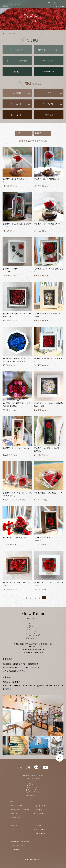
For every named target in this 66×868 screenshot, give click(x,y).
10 (48, 115)
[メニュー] (62, 4)
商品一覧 (14, 813)
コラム (13, 829)
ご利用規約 (15, 849)
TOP (60, 759)
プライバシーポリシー (19, 846)
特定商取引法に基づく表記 (20, 842)
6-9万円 (16, 115)
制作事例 (39, 810)
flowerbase (48, 72)
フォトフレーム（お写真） (16, 61)
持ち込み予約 (40, 829)
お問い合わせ (40, 833)
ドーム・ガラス (16, 50)
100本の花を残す (17, 806)
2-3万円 (16, 104)
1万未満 (16, 93)
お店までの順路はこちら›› (14, 671)
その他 (16, 72)
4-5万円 (48, 104)
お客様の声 (40, 813)
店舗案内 (39, 825)
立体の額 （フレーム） (48, 50)
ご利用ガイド (16, 817)
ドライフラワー (48, 61)
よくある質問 (40, 806)
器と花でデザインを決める (20, 809)
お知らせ (14, 825)
